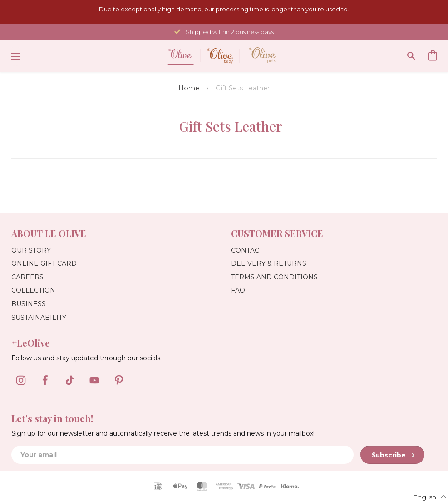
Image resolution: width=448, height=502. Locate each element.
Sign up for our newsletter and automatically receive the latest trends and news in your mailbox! (163, 433)
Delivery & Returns (269, 263)
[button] (424, 497)
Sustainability (39, 318)
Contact (247, 250)
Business (29, 304)
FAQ (238, 290)
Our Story (31, 250)
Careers (27, 277)
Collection (33, 290)
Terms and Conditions (274, 277)
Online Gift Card (44, 263)
